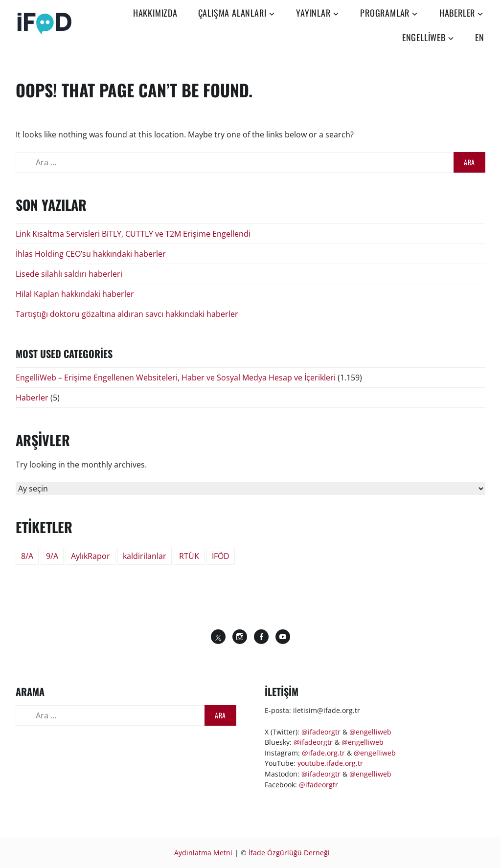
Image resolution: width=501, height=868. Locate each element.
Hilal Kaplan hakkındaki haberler (75, 294)
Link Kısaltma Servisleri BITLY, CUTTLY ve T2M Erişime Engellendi (133, 234)
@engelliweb (370, 732)
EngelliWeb (424, 37)
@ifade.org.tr (323, 753)
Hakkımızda (155, 13)
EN (480, 37)
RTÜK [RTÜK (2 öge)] (189, 556)
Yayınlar (313, 13)
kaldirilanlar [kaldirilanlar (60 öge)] (145, 556)
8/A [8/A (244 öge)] (27, 556)
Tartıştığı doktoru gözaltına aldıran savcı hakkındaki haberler (127, 314)
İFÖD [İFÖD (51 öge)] (221, 556)
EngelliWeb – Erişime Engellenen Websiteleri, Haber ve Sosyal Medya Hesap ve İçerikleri (176, 378)
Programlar (385, 13)
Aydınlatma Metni (203, 853)
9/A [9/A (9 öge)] (52, 556)
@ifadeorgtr (321, 732)
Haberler (457, 13)
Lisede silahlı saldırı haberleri (69, 274)
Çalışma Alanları (232, 13)
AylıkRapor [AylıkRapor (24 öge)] (91, 556)
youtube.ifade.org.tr (330, 763)
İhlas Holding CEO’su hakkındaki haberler (91, 254)
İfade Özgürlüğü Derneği (289, 853)
